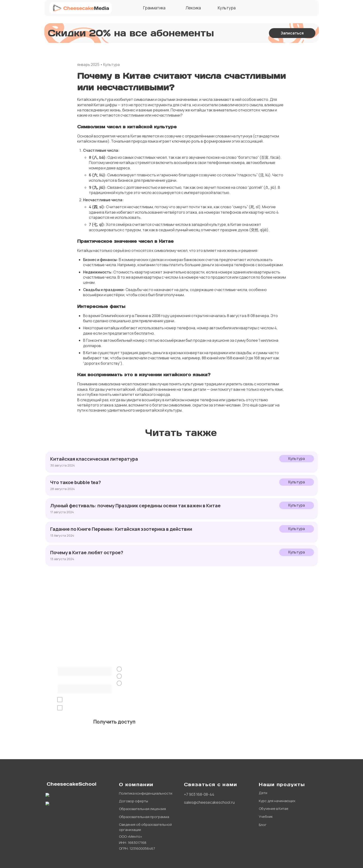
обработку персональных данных (111, 700)
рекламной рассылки (150, 708)
